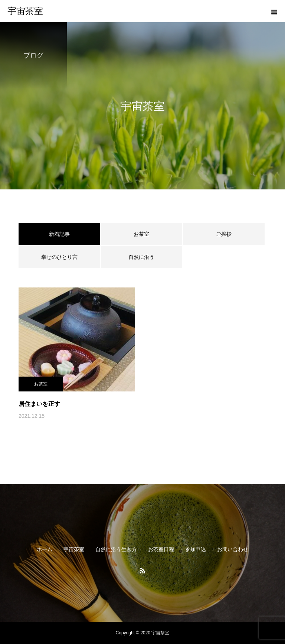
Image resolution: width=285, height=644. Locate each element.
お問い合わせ (233, 549)
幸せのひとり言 (59, 257)
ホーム (45, 549)
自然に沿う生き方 (116, 549)
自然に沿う (141, 257)
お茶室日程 (161, 549)
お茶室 (141, 234)
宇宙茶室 (74, 549)
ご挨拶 (224, 234)
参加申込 (196, 549)
